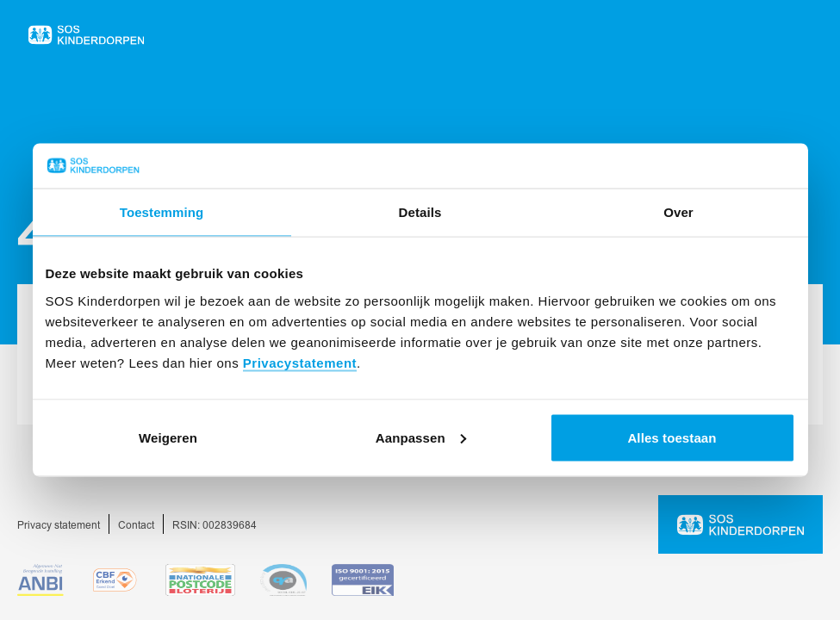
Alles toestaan (672, 437)
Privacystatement (300, 362)
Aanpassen (421, 437)
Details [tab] (420, 212)
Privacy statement (59, 526)
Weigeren (168, 437)
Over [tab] (678, 212)
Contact (136, 526)
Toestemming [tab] (162, 212)
